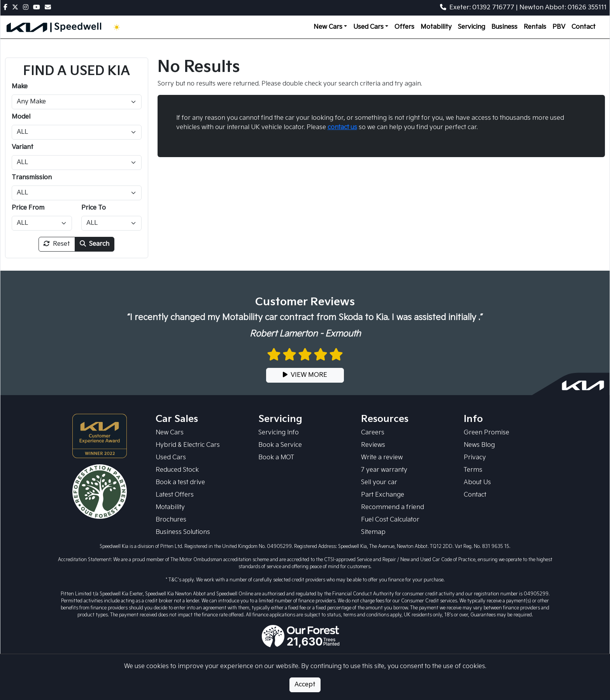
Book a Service (280, 445)
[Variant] (77, 163)
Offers (404, 27)
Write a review (382, 458)
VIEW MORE (305, 375)
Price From (28, 208)
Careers (373, 433)
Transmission (32, 178)
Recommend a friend (393, 507)
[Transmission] (77, 193)
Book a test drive (180, 482)
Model (21, 117)
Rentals (535, 27)
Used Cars (171, 458)
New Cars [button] (328, 27)
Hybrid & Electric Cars (188, 445)
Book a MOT (276, 458)
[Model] (77, 132)
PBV (559, 27)
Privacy (475, 458)
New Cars (170, 433)
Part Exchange (383, 495)
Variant (23, 147)
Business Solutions (183, 532)
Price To (94, 208)
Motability (436, 27)
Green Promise (486, 433)
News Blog (479, 445)
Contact (584, 27)
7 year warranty (384, 470)
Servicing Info (279, 433)
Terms (473, 470)
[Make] (77, 102)
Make (20, 87)
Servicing (472, 27)
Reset (57, 244)
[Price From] (42, 223)
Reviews (373, 445)
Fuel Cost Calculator (390, 520)
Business (504, 27)
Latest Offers (175, 495)
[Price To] (111, 223)
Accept (305, 685)
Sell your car (379, 482)
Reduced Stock (177, 470)
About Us (477, 482)
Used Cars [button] (368, 27)
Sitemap (373, 532)
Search (95, 244)
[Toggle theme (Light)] (118, 27)
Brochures (171, 520)
